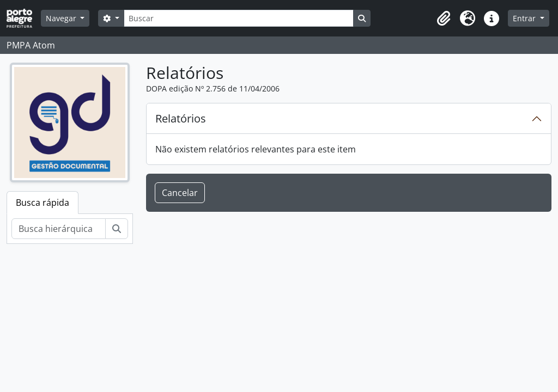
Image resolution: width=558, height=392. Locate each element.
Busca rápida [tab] (43, 203)
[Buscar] (239, 18)
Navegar (62, 18)
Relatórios (181, 118)
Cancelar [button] (180, 193)
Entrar (525, 18)
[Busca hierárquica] (59, 229)
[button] (444, 19)
